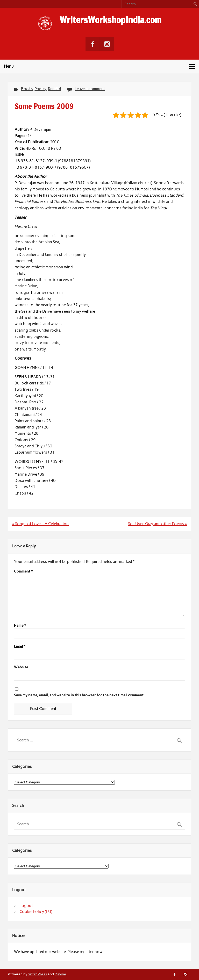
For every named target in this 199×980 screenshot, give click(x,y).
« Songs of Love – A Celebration (40, 524)
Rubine (60, 974)
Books (27, 89)
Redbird (54, 89)
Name (20, 626)
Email (20, 647)
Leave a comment (90, 89)
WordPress (38, 974)
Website (21, 667)
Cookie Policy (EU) (36, 912)
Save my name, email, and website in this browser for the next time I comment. (79, 695)
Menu (9, 66)
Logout (26, 906)
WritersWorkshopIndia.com (111, 20)
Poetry (40, 89)
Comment (23, 571)
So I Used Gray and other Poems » (157, 524)
